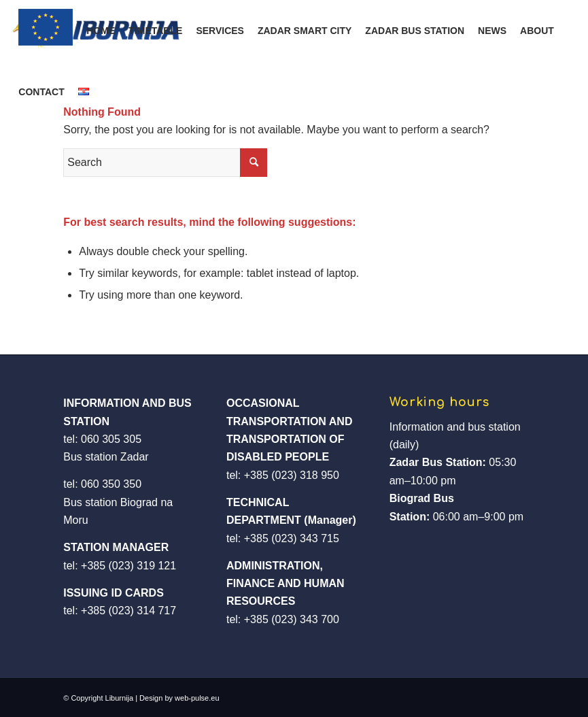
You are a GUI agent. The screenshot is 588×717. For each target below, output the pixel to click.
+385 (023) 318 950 (292, 475)
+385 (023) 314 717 (128, 611)
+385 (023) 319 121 (128, 566)
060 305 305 (111, 439)
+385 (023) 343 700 (292, 619)
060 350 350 (111, 484)
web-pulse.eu (197, 698)
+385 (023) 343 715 (292, 538)
